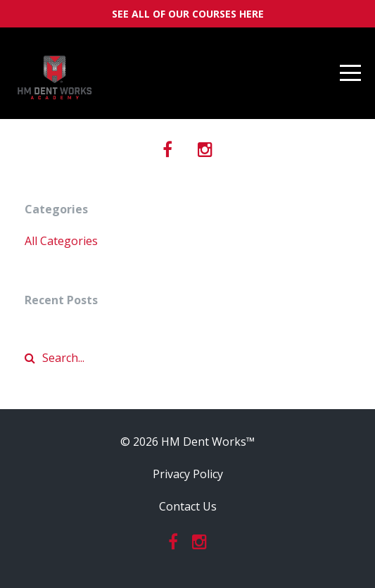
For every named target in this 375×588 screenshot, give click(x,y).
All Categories (61, 241)
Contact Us (188, 506)
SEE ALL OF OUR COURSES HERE (188, 14)
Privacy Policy (188, 474)
